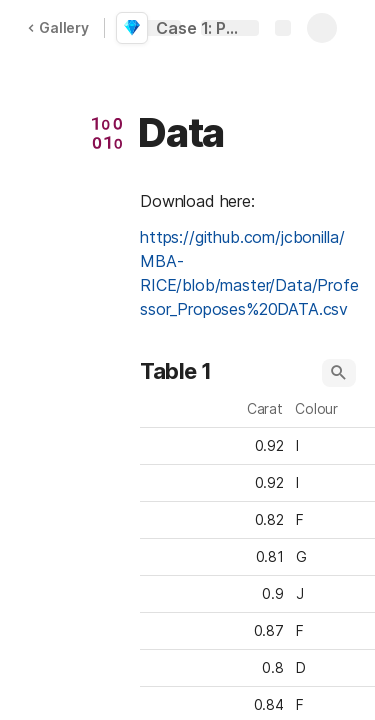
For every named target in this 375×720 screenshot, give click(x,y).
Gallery (58, 27)
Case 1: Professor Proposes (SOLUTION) (202, 28)
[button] (107, 133)
